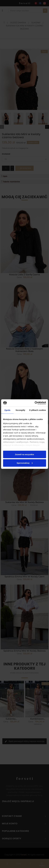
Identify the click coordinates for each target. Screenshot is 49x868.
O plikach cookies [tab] (38, 410)
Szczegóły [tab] (20, 410)
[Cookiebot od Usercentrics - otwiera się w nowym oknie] (35, 403)
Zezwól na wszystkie (25, 454)
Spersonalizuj (25, 463)
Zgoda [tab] (7, 410)
